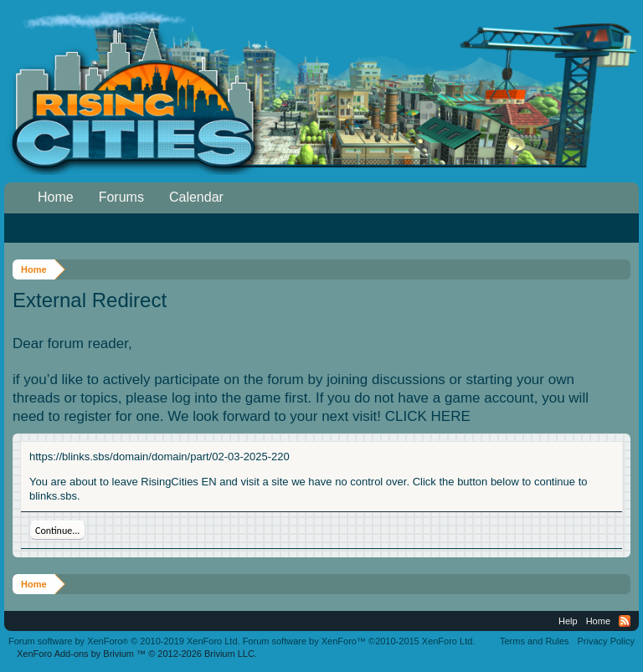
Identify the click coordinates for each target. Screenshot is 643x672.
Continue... (57, 531)
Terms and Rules (535, 641)
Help (568, 621)
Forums (121, 197)
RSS (625, 621)
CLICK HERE (428, 416)
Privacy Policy (606, 641)
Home (56, 197)
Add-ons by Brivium (137, 654)
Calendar (196, 197)
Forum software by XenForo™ (359, 641)
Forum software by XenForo (124, 641)
